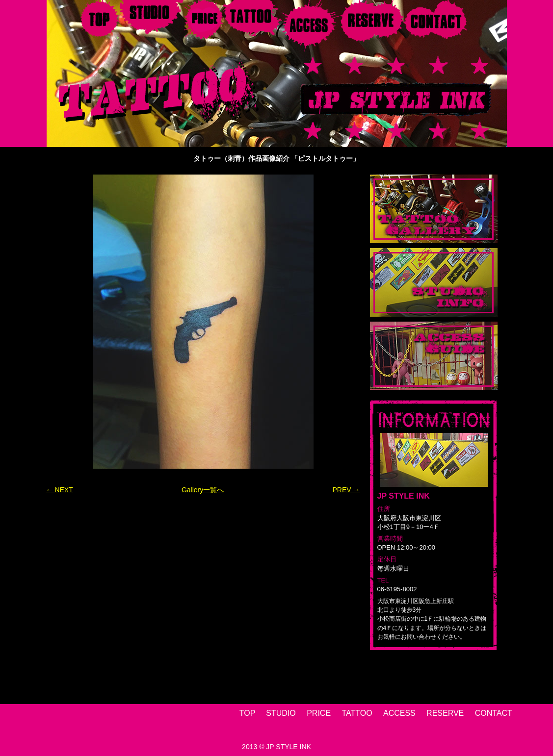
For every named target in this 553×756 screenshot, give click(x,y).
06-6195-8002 (397, 589)
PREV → (346, 490)
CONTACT (494, 713)
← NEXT (60, 490)
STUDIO (281, 713)
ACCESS (399, 713)
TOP (247, 713)
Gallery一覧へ (203, 490)
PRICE (319, 713)
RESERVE (445, 713)
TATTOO (357, 713)
